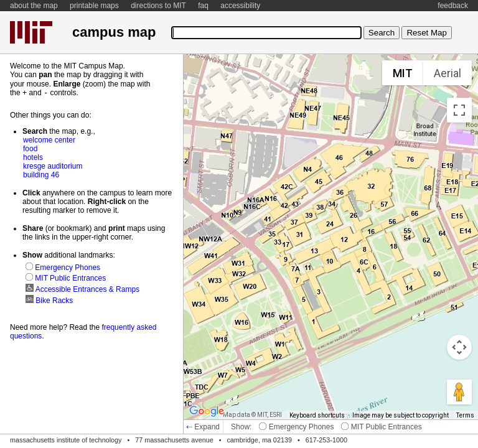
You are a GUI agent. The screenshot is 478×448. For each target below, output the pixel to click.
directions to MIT (158, 6)
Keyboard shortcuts (317, 415)
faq (203, 6)
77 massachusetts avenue (174, 440)
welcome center (49, 139)
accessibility (240, 6)
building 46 (41, 174)
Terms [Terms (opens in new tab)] (465, 415)
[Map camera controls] (459, 347)
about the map (34, 6)
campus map (114, 32)
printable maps (94, 6)
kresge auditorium (53, 166)
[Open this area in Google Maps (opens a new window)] (207, 411)
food (30, 148)
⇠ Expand (203, 427)
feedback (453, 6)
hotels (33, 157)
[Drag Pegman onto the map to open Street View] (459, 392)
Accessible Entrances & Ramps (82, 289)
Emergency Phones (296, 427)
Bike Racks (49, 300)
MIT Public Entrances (381, 427)
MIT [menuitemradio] (403, 73)
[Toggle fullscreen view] (459, 110)
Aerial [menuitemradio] (448, 73)
